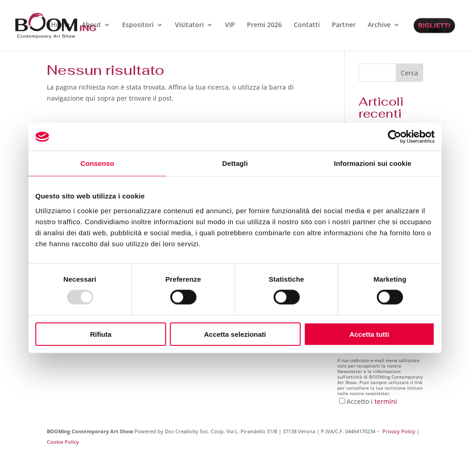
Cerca (409, 73)
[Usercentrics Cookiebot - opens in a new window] (394, 137)
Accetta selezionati (235, 334)
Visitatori (189, 25)
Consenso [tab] (97, 163)
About (91, 25)
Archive (379, 25)
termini (386, 401)
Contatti (307, 25)
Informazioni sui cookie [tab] (373, 163)
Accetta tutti (369, 334)
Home (60, 25)
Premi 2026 (264, 25)
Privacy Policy (399, 431)
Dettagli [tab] (235, 163)
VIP (230, 25)
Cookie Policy (63, 442)
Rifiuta (101, 334)
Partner (344, 25)
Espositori (138, 25)
